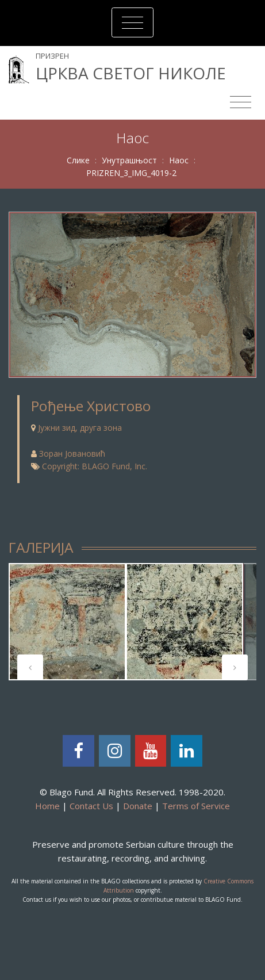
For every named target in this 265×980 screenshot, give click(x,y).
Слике (78, 160)
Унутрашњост (129, 160)
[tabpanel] (67, 622)
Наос (179, 160)
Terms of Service (196, 806)
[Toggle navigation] (132, 22)
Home (47, 806)
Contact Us (91, 806)
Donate (138, 806)
